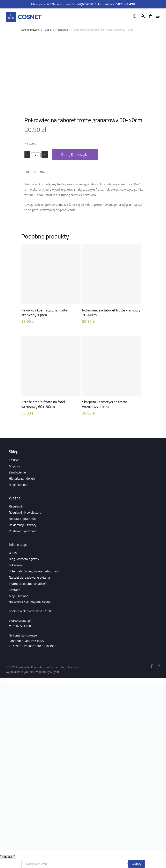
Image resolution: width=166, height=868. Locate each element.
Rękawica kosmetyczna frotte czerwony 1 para (44, 312)
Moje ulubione (19, 485)
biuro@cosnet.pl (20, 621)
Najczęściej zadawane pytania (29, 577)
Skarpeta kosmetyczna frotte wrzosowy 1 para (105, 404)
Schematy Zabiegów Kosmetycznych (34, 571)
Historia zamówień (22, 478)
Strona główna (30, 30)
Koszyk (14, 460)
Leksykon (15, 565)
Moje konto (17, 466)
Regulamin (16, 506)
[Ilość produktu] (36, 155)
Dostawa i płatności (22, 519)
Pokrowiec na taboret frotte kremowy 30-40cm (111, 312)
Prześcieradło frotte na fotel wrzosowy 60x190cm (43, 404)
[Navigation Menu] (158, 16)
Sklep (48, 30)
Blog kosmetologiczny (24, 559)
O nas (13, 553)
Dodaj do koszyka (75, 155)
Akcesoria (63, 30)
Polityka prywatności (23, 531)
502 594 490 (22, 626)
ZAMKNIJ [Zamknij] (7, 857)
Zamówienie (17, 472)
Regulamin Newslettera (25, 512)
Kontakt (14, 590)
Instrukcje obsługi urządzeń (28, 584)
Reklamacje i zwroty (23, 525)
